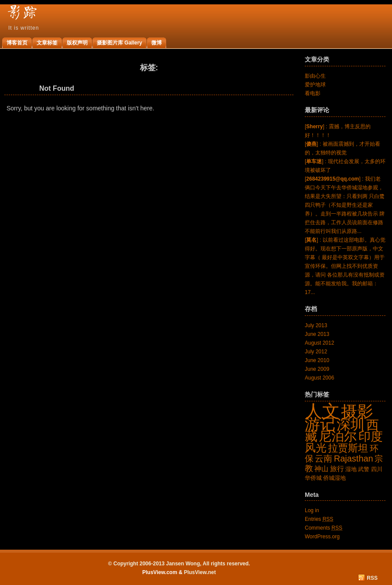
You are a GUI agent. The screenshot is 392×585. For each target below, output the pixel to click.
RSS (372, 578)
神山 (321, 469)
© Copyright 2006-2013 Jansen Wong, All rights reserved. (179, 564)
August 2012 (319, 343)
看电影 (313, 93)
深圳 (351, 424)
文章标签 (47, 43)
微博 (157, 43)
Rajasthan (354, 458)
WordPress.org (322, 537)
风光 (316, 448)
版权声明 (77, 43)
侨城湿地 (334, 478)
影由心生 (315, 76)
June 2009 (317, 369)
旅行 (337, 469)
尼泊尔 (338, 436)
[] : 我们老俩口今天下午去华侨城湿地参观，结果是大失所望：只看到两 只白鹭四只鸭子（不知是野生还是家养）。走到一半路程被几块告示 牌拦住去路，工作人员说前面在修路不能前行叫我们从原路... (345, 205)
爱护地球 (315, 85)
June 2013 (317, 334)
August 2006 (319, 378)
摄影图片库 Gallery (119, 43)
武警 (364, 469)
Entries (319, 519)
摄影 (357, 411)
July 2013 (316, 325)
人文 (322, 411)
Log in (312, 510)
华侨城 (313, 478)
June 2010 (317, 360)
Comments (324, 528)
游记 (320, 424)
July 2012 (316, 352)
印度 (371, 436)
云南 (324, 458)
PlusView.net (200, 572)
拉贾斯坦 (348, 448)
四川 (377, 469)
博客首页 (17, 43)
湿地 (351, 469)
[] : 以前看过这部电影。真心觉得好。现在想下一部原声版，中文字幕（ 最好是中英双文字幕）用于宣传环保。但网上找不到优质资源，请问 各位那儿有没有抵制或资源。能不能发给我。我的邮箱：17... (345, 266)
